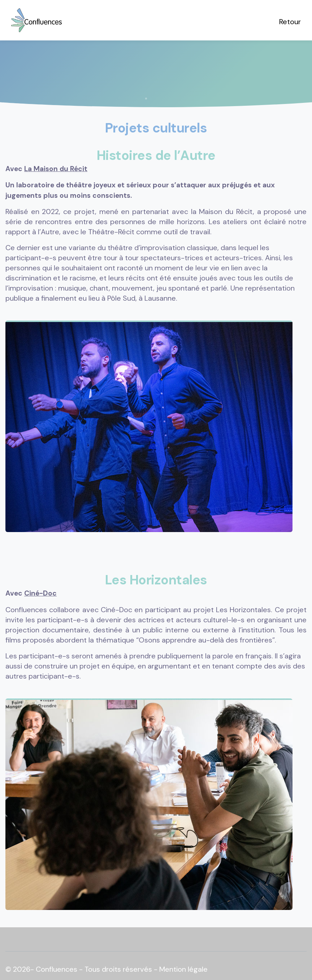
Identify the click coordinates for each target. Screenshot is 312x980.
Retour (290, 22)
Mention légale (183, 969)
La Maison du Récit (56, 169)
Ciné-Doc (40, 593)
